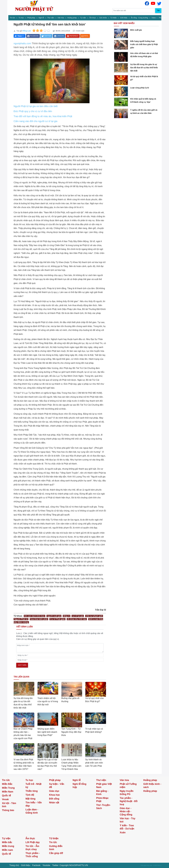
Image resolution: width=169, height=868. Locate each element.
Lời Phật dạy (33, 842)
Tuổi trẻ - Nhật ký (33, 786)
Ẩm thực (93, 18)
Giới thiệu (124, 18)
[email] (60, 660)
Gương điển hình (56, 848)
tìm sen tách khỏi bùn (35, 616)
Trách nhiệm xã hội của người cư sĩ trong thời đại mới (48, 701)
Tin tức (13, 18)
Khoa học (55, 795)
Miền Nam (8, 792)
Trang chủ (14, 865)
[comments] (60, 648)
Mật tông (30, 799)
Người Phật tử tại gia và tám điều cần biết (36, 106)
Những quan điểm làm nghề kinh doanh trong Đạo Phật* (47, 732)
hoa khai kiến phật (39, 619)
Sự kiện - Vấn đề (57, 786)
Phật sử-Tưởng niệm (128, 786)
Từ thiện (114, 18)
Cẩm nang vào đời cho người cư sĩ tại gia (35, 121)
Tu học (22, 18)
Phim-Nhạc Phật (102, 800)
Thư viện (51, 18)
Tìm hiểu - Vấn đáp (34, 804)
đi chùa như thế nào (77, 619)
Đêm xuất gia (136, 30)
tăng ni (67, 616)
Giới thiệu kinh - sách (152, 786)
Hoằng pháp (72, 18)
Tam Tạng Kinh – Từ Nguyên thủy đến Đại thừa (71, 732)
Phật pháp (31, 18)
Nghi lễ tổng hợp (79, 786)
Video (154, 18)
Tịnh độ (30, 795)
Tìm (158, 11)
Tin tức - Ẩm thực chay (32, 848)
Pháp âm (162, 18)
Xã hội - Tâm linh (9, 805)
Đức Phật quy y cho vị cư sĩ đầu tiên (33, 111)
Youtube (46, 865)
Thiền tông (32, 791)
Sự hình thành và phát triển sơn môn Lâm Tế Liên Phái (94, 763)
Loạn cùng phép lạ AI (139, 88)
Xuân (123, 832)
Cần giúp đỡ (56, 853)
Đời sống (54, 799)
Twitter (55, 865)
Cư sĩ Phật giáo (57, 619)
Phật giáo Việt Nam (104, 786)
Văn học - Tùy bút (128, 820)
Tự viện (83, 18)
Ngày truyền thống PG (127, 793)
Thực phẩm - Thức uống (33, 855)
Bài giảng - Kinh (102, 793)
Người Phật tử (21, 619)
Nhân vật (54, 803)
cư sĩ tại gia (78, 616)
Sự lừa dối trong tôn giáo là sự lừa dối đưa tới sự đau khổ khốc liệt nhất (144, 68)
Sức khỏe (103, 18)
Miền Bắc (7, 784)
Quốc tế (6, 796)
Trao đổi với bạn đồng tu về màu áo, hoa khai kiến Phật (43, 116)
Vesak (5, 799)
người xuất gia (54, 616)
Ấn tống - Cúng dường (140, 18)
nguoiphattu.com (22, 43)
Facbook (36, 865)
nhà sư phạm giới (94, 616)
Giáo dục (54, 791)
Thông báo (8, 810)
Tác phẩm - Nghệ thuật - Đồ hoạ (129, 801)
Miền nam (7, 850)
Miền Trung (8, 788)
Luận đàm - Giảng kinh (32, 811)
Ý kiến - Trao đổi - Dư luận (127, 827)
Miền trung (8, 846)
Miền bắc (7, 842)
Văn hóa (61, 18)
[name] (60, 655)
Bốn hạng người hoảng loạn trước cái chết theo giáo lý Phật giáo (144, 44)
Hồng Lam (27, 31)
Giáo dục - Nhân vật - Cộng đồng (126, 811)
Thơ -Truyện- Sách (103, 807)
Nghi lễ (41, 18)
